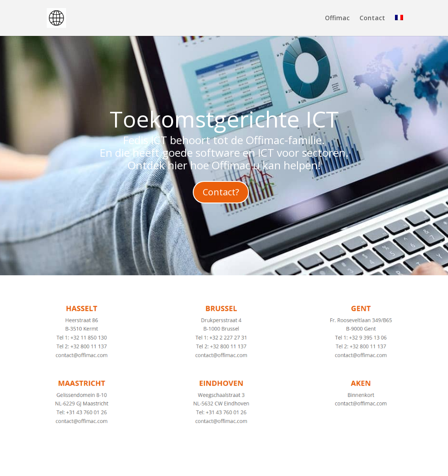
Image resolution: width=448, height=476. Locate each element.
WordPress (229, 464)
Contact (372, 18)
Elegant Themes (122, 464)
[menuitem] (399, 25)
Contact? (221, 192)
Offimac (337, 18)
